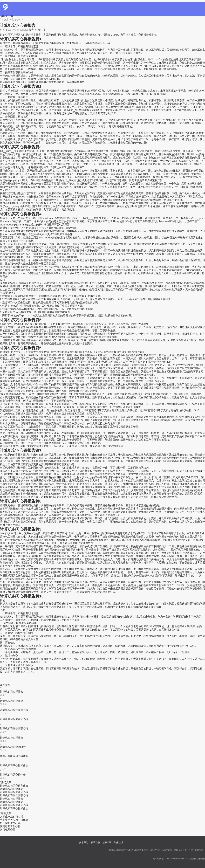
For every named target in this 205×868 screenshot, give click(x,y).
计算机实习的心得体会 (13, 774)
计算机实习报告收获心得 (14, 710)
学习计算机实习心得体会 (14, 756)
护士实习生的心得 (10, 823)
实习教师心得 (8, 829)
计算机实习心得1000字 (13, 747)
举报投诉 (119, 842)
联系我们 (95, 842)
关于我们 (84, 842)
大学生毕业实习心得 (12, 817)
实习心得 (7, 16)
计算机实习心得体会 (12, 691)
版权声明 (107, 842)
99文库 (5, 20)
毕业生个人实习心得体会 (14, 820)
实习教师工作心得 (10, 826)
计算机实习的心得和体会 (14, 765)
